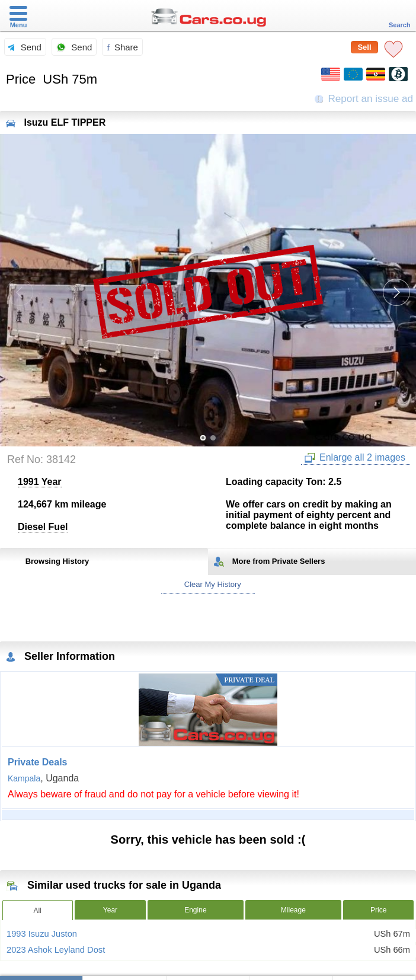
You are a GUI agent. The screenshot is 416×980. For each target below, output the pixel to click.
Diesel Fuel (43, 527)
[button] (396, 292)
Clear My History (208, 584)
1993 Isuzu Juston (42, 934)
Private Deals (38, 762)
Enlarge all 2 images (355, 458)
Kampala (24, 778)
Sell (364, 47)
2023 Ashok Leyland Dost (56, 950)
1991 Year (40, 482)
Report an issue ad (364, 99)
